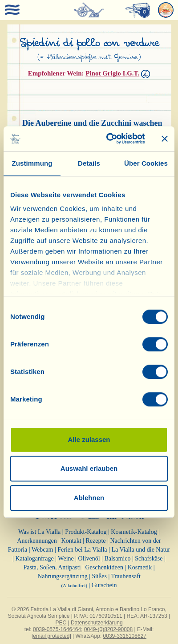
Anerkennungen (37, 541)
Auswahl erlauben (89, 468)
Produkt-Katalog (86, 532)
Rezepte (95, 541)
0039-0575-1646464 (57, 629)
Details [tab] (89, 163)
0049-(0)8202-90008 (108, 629)
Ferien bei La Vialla (82, 550)
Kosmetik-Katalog (134, 532)
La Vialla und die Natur (141, 550)
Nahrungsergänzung (63, 576)
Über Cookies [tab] (146, 163)
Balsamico (117, 559)
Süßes (99, 576)
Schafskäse (149, 559)
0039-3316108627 (125, 636)
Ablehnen (89, 498)
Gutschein (104, 585)
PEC (61, 623)
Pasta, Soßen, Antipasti (52, 567)
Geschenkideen (104, 567)
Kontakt (71, 541)
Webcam (42, 550)
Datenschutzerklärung (97, 623)
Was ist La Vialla (39, 532)
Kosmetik (140, 567)
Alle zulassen (89, 439)
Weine (66, 559)
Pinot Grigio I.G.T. (112, 73)
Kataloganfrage (34, 559)
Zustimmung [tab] (32, 163)
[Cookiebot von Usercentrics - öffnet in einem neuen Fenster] (109, 139)
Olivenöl (89, 559)
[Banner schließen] (165, 139)
